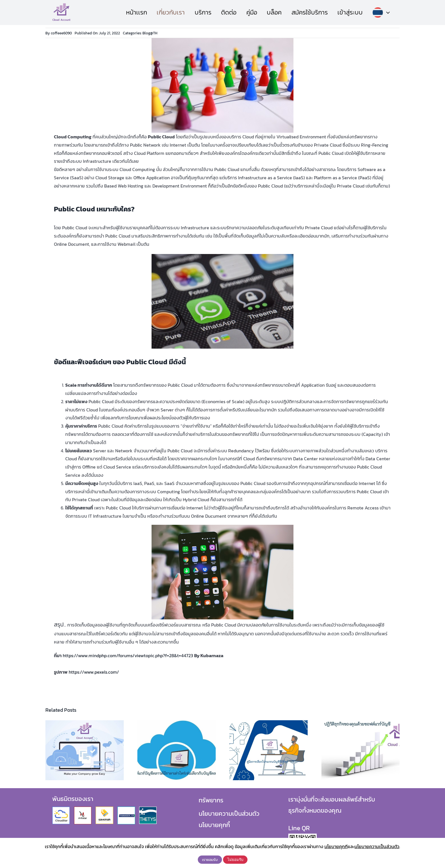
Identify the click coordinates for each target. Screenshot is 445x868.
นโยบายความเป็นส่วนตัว (229, 814)
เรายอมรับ (210, 859)
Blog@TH (150, 33)
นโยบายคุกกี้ (214, 825)
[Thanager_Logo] (126, 809)
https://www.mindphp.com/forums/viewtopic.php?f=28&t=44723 (128, 655)
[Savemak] (104, 809)
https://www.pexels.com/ (94, 672)
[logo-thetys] (148, 809)
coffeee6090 (61, 33)
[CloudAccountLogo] (61, 5)
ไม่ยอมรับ (235, 860)
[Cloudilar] (61, 809)
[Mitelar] (83, 809)
